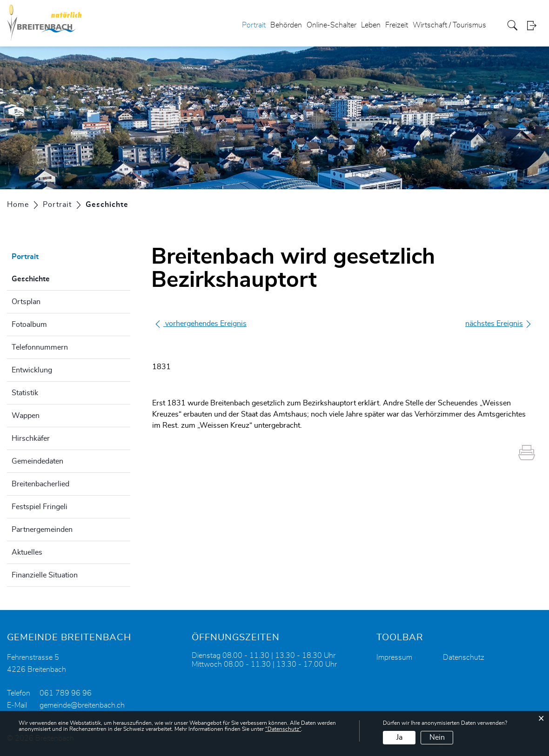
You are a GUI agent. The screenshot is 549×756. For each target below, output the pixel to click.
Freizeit (397, 25)
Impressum (394, 657)
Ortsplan (26, 302)
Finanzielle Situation (45, 575)
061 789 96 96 (66, 693)
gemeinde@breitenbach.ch (82, 705)
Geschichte (54, 278)
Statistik (25, 393)
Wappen (26, 416)
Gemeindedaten (37, 461)
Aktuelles (27, 552)
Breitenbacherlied (40, 484)
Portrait (254, 25)
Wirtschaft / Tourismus (449, 25)
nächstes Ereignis (499, 324)
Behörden (286, 25)
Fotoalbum (29, 325)
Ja (399, 737)
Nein (437, 737)
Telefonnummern (40, 347)
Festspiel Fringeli (40, 507)
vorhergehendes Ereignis (200, 324)
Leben (371, 25)
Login (535, 25)
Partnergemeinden (42, 530)
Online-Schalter (331, 25)
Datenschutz (464, 657)
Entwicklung (32, 370)
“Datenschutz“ (283, 729)
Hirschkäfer (31, 438)
